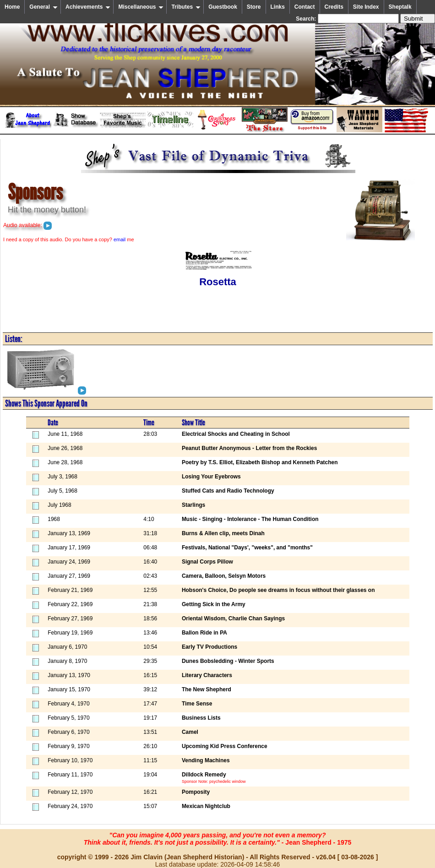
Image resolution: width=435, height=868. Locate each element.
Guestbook (223, 7)
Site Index (366, 7)
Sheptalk (400, 7)
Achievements (88, 7)
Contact (305, 7)
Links (278, 7)
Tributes (186, 7)
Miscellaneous (141, 7)
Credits (334, 7)
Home (12, 7)
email (120, 239)
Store (254, 7)
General (43, 7)
